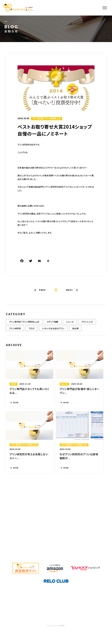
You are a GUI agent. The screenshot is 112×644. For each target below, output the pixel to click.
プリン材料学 (15, 330)
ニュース (70, 323)
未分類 (75, 330)
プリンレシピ (87, 323)
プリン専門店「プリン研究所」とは (47, 119)
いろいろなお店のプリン (53, 330)
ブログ (32, 330)
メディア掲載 (53, 323)
